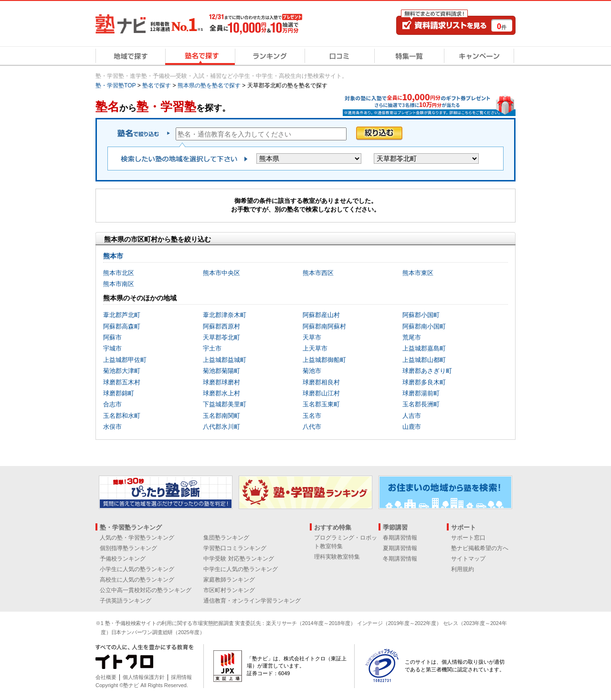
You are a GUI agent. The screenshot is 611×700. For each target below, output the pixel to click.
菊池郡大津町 (122, 371)
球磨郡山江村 (321, 393)
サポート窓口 (468, 538)
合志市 (112, 404)
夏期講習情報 (400, 548)
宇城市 (112, 348)
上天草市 (315, 348)
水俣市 (112, 427)
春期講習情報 (400, 538)
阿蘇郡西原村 (221, 326)
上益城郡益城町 (225, 360)
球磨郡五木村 (122, 382)
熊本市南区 (119, 284)
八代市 (312, 427)
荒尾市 (412, 337)
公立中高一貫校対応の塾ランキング (146, 590)
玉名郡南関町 (221, 416)
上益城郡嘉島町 (424, 348)
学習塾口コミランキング (235, 548)
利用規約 (463, 569)
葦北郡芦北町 (122, 315)
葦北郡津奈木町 (225, 315)
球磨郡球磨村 (221, 382)
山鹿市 (412, 427)
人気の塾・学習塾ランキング (137, 538)
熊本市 (113, 256)
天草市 (312, 337)
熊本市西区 (318, 273)
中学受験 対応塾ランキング (238, 559)
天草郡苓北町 (221, 337)
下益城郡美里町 (225, 404)
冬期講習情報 (400, 559)
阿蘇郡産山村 (321, 315)
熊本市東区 (418, 273)
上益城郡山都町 (424, 360)
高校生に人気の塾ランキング (137, 580)
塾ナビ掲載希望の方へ (480, 548)
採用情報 (181, 677)
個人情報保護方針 (144, 677)
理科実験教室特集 (337, 557)
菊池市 (312, 371)
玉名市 (312, 416)
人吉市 (412, 416)
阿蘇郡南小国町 (424, 326)
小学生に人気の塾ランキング (137, 569)
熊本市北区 (119, 273)
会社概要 (106, 677)
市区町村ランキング (229, 590)
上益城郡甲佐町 (125, 360)
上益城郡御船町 (324, 360)
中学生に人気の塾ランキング (241, 569)
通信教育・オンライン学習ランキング (252, 601)
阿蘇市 (112, 337)
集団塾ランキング (226, 538)
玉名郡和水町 (122, 416)
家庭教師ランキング (229, 580)
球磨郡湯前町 (421, 393)
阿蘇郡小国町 (421, 315)
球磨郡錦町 (119, 393)
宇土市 (212, 348)
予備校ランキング (123, 559)
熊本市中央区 (221, 273)
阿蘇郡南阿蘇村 (324, 326)
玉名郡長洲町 (421, 404)
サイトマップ (468, 559)
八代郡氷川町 (221, 427)
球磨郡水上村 (221, 393)
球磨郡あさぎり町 (427, 371)
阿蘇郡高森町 (122, 326)
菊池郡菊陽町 (221, 371)
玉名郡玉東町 (321, 404)
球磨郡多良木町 (424, 382)
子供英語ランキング (126, 601)
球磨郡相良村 (321, 382)
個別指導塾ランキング (128, 548)
